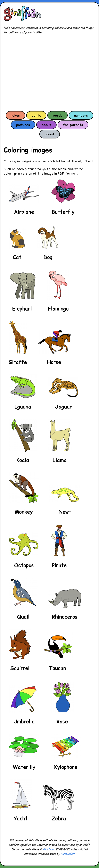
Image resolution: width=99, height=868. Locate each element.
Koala (23, 460)
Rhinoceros (65, 617)
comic (36, 115)
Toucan (57, 668)
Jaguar (64, 407)
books (46, 125)
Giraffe (18, 362)
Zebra (59, 818)
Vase (62, 721)
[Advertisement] (49, 72)
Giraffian (49, 849)
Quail (23, 617)
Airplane (24, 212)
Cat (17, 257)
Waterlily (24, 767)
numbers (81, 115)
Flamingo (58, 309)
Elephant (23, 309)
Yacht (21, 818)
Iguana (23, 407)
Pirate (59, 565)
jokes (15, 115)
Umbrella (24, 721)
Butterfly (63, 212)
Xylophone (66, 767)
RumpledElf (68, 854)
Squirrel (20, 668)
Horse (54, 362)
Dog (48, 257)
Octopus (24, 565)
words (57, 115)
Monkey (24, 512)
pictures (23, 125)
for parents (73, 125)
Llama (60, 460)
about (50, 134)
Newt (65, 512)
